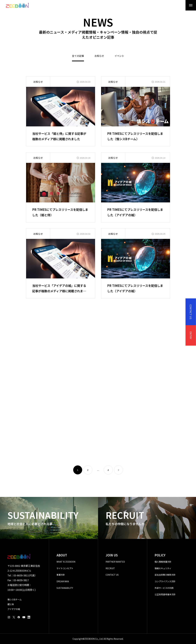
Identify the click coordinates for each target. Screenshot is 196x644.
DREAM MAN (63, 581)
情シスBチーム (15, 599)
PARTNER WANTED (115, 562)
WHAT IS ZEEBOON (66, 562)
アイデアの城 (14, 609)
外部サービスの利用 (164, 588)
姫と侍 (11, 604)
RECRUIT (110, 568)
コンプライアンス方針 (165, 581)
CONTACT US (112, 575)
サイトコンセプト (65, 568)
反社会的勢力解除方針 (165, 575)
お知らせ (99, 56)
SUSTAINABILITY (65, 588)
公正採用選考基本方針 (165, 594)
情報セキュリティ (163, 568)
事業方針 (61, 575)
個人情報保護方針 (163, 562)
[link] (118, 470)
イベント (119, 56)
